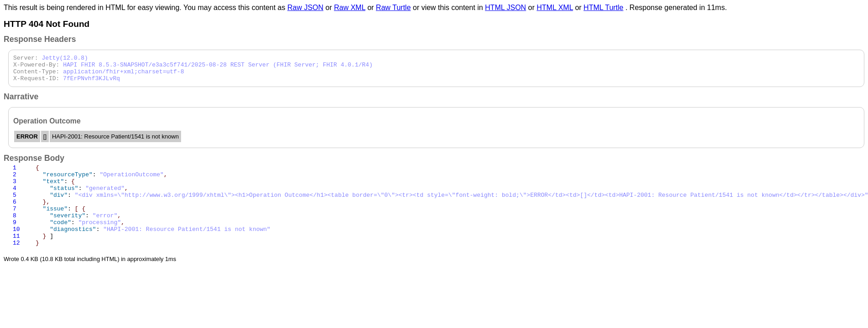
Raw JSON (305, 8)
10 (16, 248)
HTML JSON (505, 8)
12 (16, 264)
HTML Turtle (603, 8)
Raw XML (350, 8)
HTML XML (555, 8)
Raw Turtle (393, 8)
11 (16, 256)
